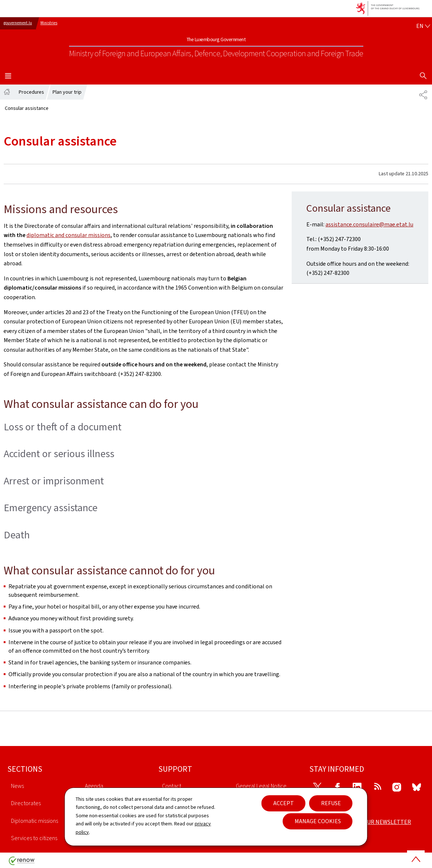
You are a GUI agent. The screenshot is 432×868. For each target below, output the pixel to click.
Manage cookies (318, 821)
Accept (284, 803)
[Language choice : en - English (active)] (423, 26)
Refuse (331, 803)
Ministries (49, 23)
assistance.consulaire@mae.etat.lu (369, 224)
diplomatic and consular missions (69, 235)
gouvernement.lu (18, 23)
